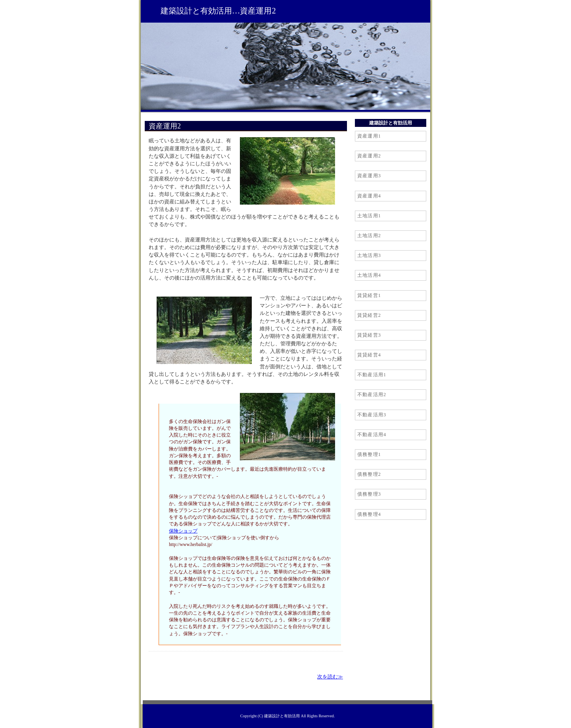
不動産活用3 (372, 415)
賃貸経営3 (369, 335)
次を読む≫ (330, 677)
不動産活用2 (372, 395)
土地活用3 (369, 255)
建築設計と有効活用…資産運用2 (218, 11)
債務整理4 (369, 514)
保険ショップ (183, 531)
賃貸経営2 (369, 315)
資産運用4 (369, 196)
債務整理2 (369, 474)
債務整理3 (369, 494)
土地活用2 (369, 236)
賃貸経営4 (369, 355)
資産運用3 (369, 176)
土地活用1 (369, 216)
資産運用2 (369, 156)
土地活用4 (369, 275)
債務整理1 (369, 454)
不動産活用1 (372, 375)
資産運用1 (369, 136)
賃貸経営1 (369, 295)
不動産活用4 (372, 435)
